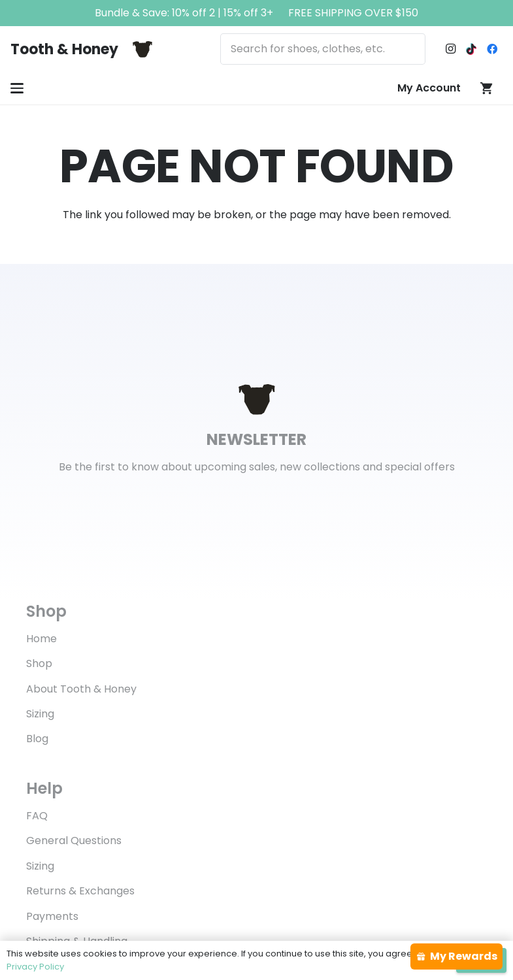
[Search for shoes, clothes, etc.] (323, 49)
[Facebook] (492, 49)
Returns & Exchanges (80, 891)
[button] (17, 88)
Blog (37, 739)
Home (41, 639)
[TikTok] (471, 49)
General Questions (74, 841)
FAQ (37, 816)
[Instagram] (450, 49)
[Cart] (487, 88)
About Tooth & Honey (81, 689)
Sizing (40, 714)
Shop (39, 663)
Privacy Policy (35, 967)
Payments (52, 916)
